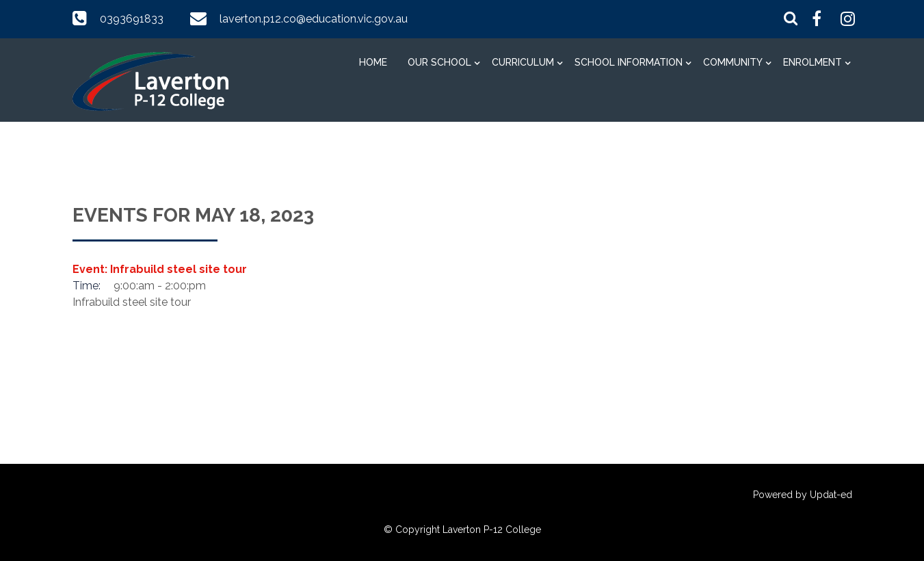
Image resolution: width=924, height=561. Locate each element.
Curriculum (523, 62)
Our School (439, 62)
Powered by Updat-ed (803, 495)
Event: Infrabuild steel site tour (160, 269)
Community (733, 62)
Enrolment (813, 62)
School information (629, 62)
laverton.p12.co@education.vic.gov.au (314, 19)
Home (373, 62)
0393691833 (132, 19)
